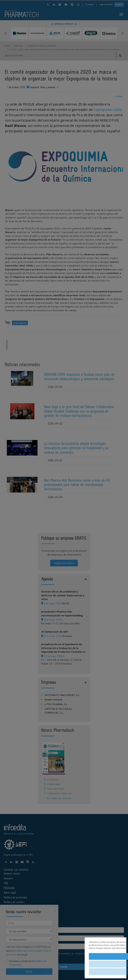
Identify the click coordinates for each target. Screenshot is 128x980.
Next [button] (122, 33)
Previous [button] (6, 33)
